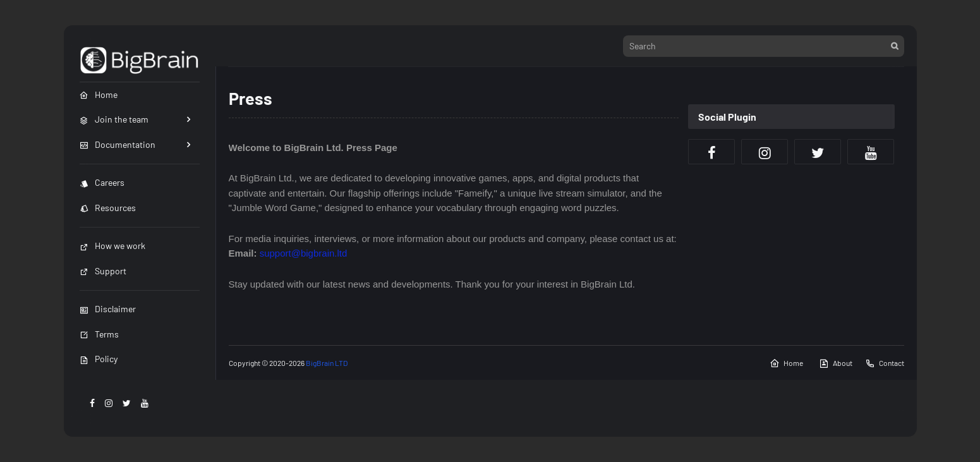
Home (786, 363)
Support (103, 271)
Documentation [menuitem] (118, 144)
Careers (102, 182)
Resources (108, 208)
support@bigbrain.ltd (304, 253)
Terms (99, 334)
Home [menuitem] (99, 94)
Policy (99, 359)
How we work (112, 246)
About (836, 363)
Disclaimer (108, 309)
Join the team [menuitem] (114, 119)
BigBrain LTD (326, 363)
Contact (885, 363)
